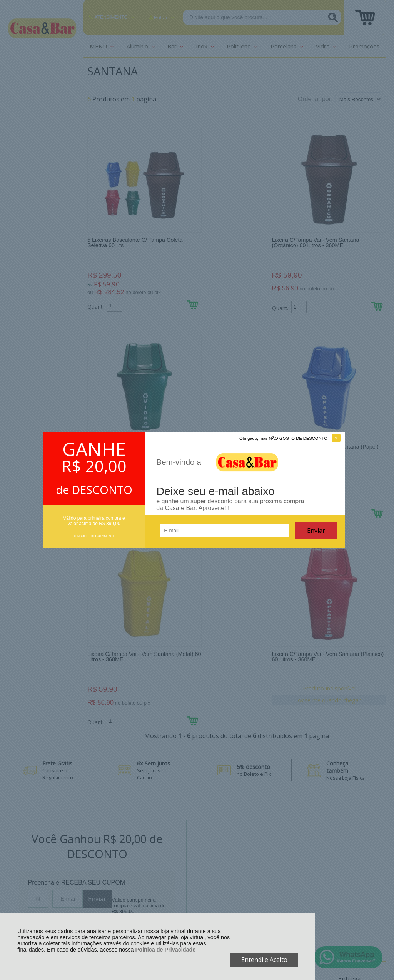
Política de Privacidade (166, 950)
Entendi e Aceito (264, 960)
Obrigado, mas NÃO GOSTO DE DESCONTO (283, 438)
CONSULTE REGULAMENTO (94, 536)
